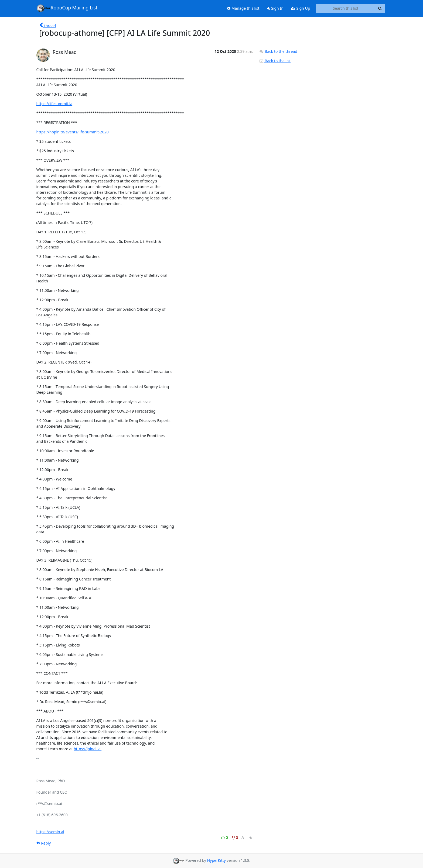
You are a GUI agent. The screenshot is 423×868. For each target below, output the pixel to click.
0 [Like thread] (225, 837)
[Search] (380, 8)
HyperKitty (216, 860)
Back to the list (275, 61)
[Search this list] (346, 8)
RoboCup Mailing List (67, 8)
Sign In (275, 8)
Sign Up (301, 8)
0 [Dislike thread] (235, 837)
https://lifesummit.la (54, 104)
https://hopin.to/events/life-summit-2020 (73, 132)
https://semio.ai (50, 832)
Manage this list (243, 8)
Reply (44, 843)
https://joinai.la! (88, 749)
